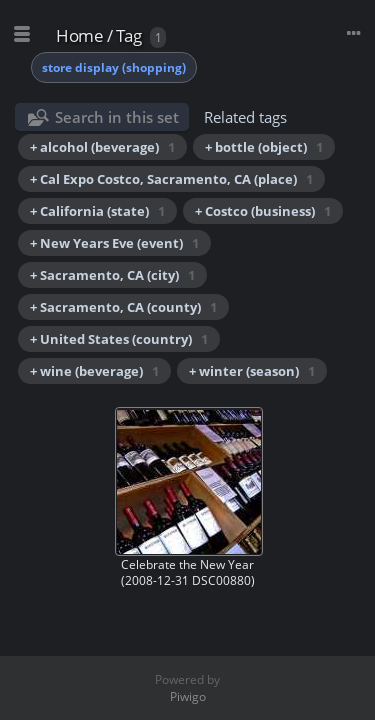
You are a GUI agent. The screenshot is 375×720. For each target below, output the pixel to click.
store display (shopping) (114, 67)
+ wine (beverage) (94, 371)
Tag (129, 35)
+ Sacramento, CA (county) (123, 307)
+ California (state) (97, 211)
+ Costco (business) (263, 211)
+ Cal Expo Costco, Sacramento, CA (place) (171, 179)
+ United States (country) (119, 339)
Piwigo (188, 696)
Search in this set (117, 117)
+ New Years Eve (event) (114, 243)
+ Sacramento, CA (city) (112, 275)
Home (79, 35)
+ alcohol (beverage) (102, 147)
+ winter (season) (252, 371)
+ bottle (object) (264, 147)
